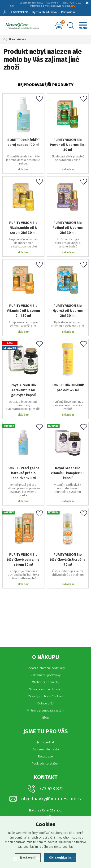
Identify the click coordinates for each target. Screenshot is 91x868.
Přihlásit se (68, 12)
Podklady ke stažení (45, 763)
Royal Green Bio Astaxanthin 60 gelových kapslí (23, 390)
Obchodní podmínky (45, 682)
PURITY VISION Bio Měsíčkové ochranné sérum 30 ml (23, 560)
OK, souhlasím (60, 858)
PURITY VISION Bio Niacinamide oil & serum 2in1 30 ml (23, 228)
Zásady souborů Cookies (45, 696)
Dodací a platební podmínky (46, 668)
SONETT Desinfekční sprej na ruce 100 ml (23, 142)
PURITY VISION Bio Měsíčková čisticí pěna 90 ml (68, 560)
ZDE (73, 6)
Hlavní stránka (15, 39)
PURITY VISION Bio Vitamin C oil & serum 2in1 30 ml (23, 311)
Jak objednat (45, 742)
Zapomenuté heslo (46, 749)
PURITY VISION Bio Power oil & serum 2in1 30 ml (68, 145)
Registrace (45, 756)
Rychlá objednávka (45, 12)
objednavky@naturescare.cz (52, 799)
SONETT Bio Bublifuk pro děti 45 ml (68, 388)
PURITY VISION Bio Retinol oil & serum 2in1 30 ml (68, 228)
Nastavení (28, 858)
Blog (45, 718)
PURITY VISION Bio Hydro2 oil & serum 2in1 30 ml (68, 311)
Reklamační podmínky (45, 675)
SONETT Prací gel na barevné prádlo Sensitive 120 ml (23, 473)
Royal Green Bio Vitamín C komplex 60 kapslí (68, 473)
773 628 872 (51, 789)
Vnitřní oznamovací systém (46, 710)
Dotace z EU (45, 703)
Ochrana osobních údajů (46, 689)
